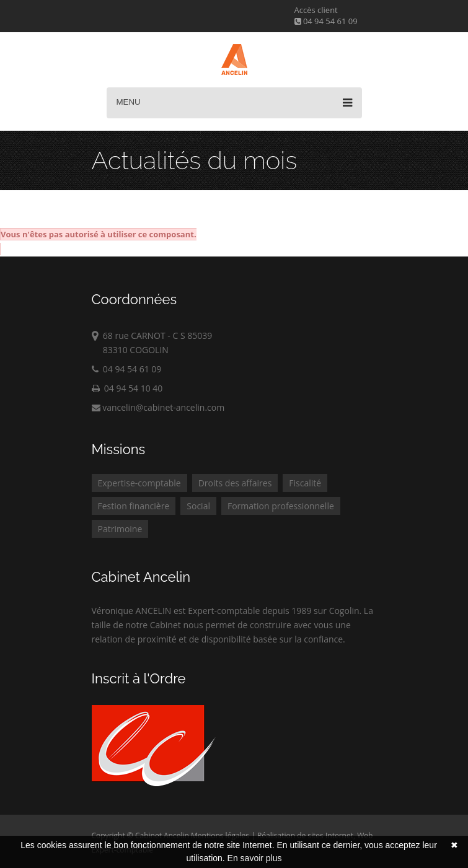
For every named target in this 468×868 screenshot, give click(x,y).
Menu (234, 103)
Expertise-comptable (139, 483)
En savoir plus (255, 858)
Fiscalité (305, 483)
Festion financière (134, 506)
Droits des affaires (235, 483)
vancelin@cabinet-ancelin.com (158, 407)
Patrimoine (120, 529)
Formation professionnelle (281, 506)
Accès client (316, 10)
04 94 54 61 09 (326, 21)
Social (198, 506)
